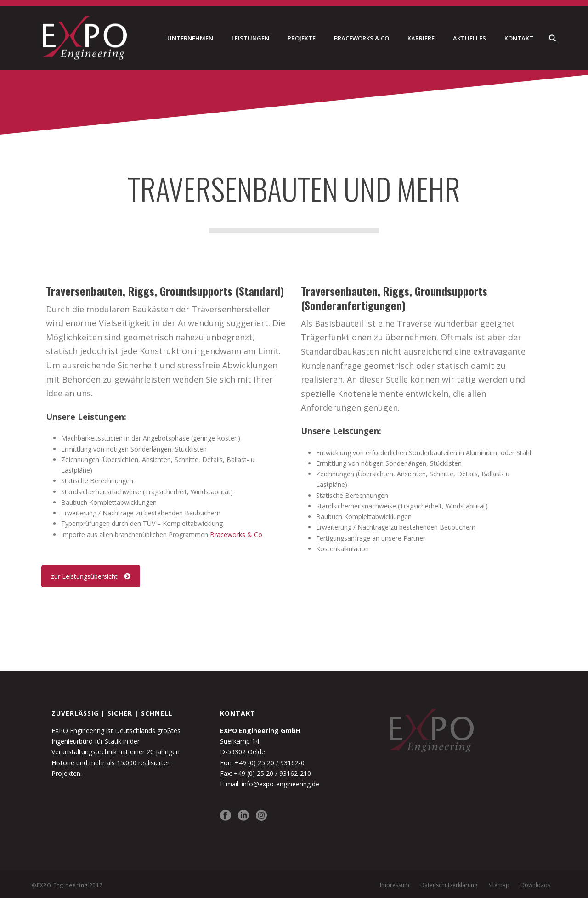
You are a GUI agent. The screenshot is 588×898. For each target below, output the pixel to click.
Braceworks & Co (362, 38)
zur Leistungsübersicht (91, 576)
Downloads (535, 885)
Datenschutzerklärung (449, 885)
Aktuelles (469, 38)
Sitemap (499, 885)
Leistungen (250, 38)
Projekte (302, 38)
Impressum (395, 885)
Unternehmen (190, 38)
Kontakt (519, 38)
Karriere (421, 38)
